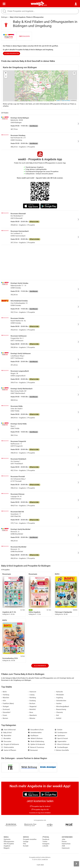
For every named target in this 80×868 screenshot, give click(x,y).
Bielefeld (32, 709)
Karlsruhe (59, 692)
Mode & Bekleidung (36, 741)
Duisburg (32, 701)
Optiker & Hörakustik (36, 744)
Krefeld (58, 718)
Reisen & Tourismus (36, 747)
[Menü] (4, 4)
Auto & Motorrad (8, 730)
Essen (4, 715)
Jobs (63, 839)
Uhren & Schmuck (62, 744)
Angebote (7, 846)
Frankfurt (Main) (8, 703)
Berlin (45, 5)
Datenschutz (66, 844)
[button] (74, 73)
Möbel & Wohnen (35, 738)
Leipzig (31, 695)
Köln (4, 701)
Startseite (7, 839)
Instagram (46, 844)
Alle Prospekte (40, 666)
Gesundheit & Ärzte (36, 730)
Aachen (58, 703)
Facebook (46, 839)
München (5, 698)
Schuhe (59, 730)
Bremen (5, 718)
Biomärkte (6, 738)
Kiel (57, 715)
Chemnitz (59, 712)
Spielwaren (60, 736)
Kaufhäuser (33, 736)
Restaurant (33, 750)
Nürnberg (32, 698)
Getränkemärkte (35, 733)
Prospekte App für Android (40, 806)
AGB (63, 846)
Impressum (66, 848)
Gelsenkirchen (60, 701)
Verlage (26, 842)
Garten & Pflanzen (9, 750)
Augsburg (59, 698)
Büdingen (4, 17)
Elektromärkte (8, 747)
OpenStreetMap (66, 100)
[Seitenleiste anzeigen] (76, 864)
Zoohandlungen (61, 747)
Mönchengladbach (62, 706)
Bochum (32, 703)
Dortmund (5, 709)
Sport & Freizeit (61, 738)
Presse (64, 842)
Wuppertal (32, 706)
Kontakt (26, 846)
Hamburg (5, 695)
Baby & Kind (6, 733)
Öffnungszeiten (9, 842)
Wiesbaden (59, 695)
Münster (32, 718)
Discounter (6, 741)
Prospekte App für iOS (40, 810)
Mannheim (32, 715)
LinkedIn (45, 846)
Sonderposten (61, 733)
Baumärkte (6, 736)
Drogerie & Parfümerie (10, 744)
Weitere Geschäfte (62, 750)
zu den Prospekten (12, 53)
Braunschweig (60, 709)
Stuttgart (5, 706)
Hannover (32, 692)
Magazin (7, 848)
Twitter (45, 842)
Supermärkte (61, 741)
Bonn (31, 712)
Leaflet (57, 100)
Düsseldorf (6, 712)
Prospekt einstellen (30, 839)
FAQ (24, 844)
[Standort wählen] (76, 4)
